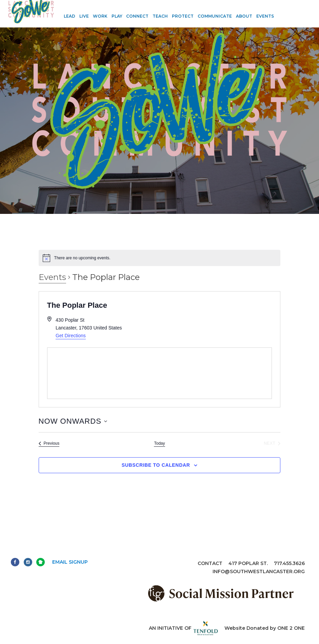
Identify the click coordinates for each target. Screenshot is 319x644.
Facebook (15, 562)
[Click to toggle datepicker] (73, 421)
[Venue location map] (160, 373)
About (244, 16)
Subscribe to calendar (156, 465)
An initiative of (184, 628)
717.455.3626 (289, 563)
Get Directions (71, 336)
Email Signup (70, 562)
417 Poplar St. (248, 563)
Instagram (28, 562)
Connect (137, 16)
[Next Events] (272, 444)
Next (41, 562)
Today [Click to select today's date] (159, 443)
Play (117, 16)
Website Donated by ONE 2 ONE (265, 628)
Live (84, 16)
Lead (69, 16)
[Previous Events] (49, 444)
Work (100, 16)
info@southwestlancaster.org (259, 571)
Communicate (215, 16)
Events (265, 16)
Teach (160, 16)
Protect (183, 16)
